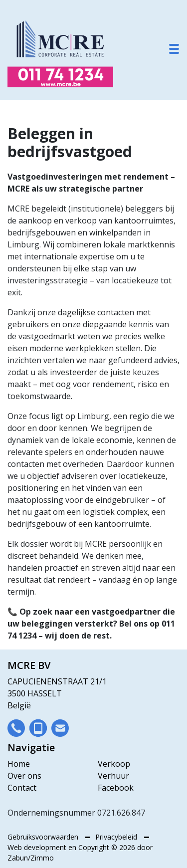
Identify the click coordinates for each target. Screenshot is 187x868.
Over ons (24, 776)
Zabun (18, 858)
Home (19, 764)
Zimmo (42, 858)
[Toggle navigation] (174, 49)
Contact (22, 788)
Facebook (116, 788)
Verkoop (114, 764)
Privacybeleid (117, 837)
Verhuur (113, 776)
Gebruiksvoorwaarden (44, 837)
